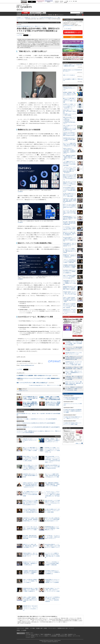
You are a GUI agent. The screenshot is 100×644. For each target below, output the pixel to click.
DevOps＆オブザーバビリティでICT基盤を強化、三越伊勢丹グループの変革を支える (30, 563)
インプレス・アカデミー (30, 637)
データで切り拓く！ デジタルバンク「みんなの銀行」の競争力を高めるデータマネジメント (52, 537)
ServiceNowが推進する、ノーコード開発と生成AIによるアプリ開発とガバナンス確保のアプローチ (52, 546)
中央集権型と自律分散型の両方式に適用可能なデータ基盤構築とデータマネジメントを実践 (30, 572)
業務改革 (25, 15)
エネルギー (57, 2)
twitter (18, 10)
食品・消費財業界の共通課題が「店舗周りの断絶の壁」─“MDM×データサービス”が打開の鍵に (52, 484)
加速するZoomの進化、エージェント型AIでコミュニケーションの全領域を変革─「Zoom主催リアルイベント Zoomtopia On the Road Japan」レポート (52, 459)
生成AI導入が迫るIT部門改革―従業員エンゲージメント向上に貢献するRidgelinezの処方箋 (52, 467)
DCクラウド (40, 2)
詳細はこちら (78, 443)
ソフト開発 (66, 1)
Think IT (42, 634)
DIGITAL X (70, 636)
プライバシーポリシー (52, 628)
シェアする (19, 35)
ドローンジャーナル (76, 636)
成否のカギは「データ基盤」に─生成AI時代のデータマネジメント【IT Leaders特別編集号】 (37, 419)
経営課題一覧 (27, 18)
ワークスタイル (45, 15)
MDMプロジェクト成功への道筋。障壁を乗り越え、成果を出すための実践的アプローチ (30, 546)
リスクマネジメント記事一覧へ (54, 23)
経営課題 (26, 13)
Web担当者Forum (48, 634)
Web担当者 (57, 1)
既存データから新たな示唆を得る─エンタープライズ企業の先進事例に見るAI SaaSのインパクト (52, 519)
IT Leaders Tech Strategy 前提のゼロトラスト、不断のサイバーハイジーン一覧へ (45, 385)
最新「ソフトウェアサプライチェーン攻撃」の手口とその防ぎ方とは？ (32, 383)
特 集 (42, 13)
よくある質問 (24, 630)
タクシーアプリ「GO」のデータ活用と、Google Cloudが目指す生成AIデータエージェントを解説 (30, 528)
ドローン (61, 2)
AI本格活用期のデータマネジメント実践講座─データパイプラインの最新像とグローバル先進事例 (52, 581)
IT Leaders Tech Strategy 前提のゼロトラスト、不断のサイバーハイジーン (31, 26)
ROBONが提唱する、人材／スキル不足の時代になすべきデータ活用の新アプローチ (30, 555)
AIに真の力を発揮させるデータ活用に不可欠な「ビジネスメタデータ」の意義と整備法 (52, 511)
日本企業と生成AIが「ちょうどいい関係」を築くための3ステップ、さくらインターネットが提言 (52, 590)
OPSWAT (21, 391)
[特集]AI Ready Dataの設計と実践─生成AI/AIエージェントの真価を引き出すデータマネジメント (73, 321)
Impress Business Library (68, 26)
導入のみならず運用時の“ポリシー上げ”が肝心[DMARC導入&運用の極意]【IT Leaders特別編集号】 (38, 427)
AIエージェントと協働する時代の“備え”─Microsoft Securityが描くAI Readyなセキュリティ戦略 (52, 475)
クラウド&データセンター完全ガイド (33, 634)
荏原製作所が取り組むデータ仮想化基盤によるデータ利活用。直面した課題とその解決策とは (30, 590)
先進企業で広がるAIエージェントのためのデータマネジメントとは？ (30, 440)
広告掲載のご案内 (39, 628)
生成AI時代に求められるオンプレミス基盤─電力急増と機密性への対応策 (30, 475)
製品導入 (49, 2)
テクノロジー (34, 13)
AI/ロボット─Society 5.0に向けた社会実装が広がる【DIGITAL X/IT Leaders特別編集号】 (36, 423)
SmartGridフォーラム (72, 634)
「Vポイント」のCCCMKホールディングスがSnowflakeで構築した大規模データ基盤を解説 (52, 563)
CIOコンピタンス (60, 15)
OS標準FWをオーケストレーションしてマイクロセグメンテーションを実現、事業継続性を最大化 (38, 378)
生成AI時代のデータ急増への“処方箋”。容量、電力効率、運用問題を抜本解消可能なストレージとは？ (30, 519)
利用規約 (27, 628)
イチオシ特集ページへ (77, 336)
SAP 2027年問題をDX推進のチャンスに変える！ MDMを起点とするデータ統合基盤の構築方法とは (30, 511)
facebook (20, 10)
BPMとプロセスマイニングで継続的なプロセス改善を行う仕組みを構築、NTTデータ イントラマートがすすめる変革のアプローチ (69, 177)
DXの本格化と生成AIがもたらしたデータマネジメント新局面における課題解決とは (52, 572)
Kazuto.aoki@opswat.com (27, 365)
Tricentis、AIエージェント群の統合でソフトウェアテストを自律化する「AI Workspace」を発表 (53, 404)
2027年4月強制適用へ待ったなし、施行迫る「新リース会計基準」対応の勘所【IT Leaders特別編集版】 (38, 414)
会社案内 (45, 628)
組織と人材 (52, 15)
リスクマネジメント (35, 18)
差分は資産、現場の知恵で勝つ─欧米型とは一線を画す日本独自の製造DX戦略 (30, 537)
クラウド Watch (64, 634)
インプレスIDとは (68, 29)
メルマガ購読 (32, 628)
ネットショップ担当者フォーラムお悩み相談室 (48, 636)
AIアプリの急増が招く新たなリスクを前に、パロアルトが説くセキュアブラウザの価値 (30, 398)
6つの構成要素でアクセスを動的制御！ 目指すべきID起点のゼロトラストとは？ (34, 375)
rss (22, 10)
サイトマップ (71, 628)
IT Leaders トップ (20, 18)
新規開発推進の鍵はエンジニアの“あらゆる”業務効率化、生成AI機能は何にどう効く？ (52, 528)
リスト (30, 35)
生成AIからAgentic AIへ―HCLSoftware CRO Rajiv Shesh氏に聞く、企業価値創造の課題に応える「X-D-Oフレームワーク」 (69, 151)
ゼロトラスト (25, 391)
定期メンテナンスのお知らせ (69, 75)
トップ (19, 14)
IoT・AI (71, 1)
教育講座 (66, 2)
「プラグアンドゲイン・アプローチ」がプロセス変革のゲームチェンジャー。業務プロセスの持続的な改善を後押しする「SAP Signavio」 (52, 494)
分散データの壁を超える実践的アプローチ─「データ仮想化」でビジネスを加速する (30, 581)
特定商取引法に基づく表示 (63, 628)
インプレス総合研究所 (56, 634)
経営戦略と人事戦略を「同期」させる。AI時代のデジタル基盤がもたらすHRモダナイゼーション (52, 440)
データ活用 (37, 15)
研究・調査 (75, 1)
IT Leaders (24, 7)
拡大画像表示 (20, 192)
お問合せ (18, 630)
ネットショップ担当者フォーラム (32, 636)
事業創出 (31, 15)
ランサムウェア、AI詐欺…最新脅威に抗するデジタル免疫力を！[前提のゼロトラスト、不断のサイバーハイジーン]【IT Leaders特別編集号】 (39, 432)
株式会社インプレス (29, 633)
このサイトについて (20, 628)
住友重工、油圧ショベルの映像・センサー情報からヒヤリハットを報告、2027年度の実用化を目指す (53, 398)
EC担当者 (62, 1)
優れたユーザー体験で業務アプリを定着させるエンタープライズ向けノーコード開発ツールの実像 (30, 449)
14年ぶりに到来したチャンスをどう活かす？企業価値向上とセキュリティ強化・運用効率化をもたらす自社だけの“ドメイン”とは (69, 128)
